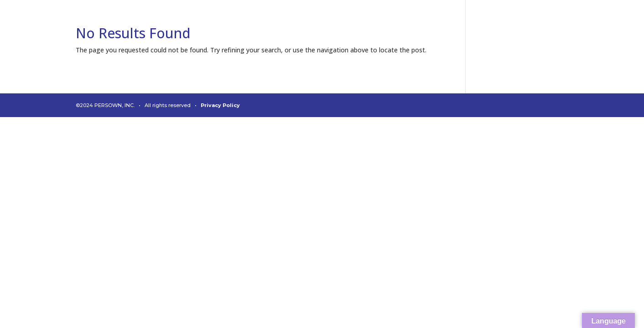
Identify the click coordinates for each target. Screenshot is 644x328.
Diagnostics (365, 26)
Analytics (265, 26)
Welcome (216, 26)
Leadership (469, 26)
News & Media (530, 26)
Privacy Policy (220, 105)
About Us (417, 26)
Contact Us (590, 26)
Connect (312, 26)
